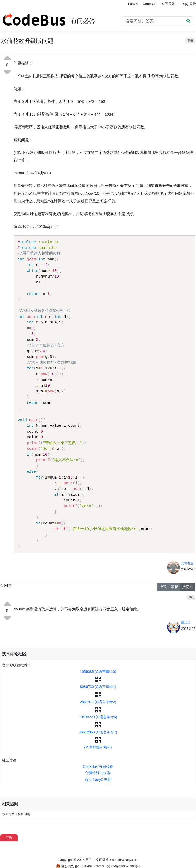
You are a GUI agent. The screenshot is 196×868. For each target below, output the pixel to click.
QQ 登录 (190, 4)
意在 (89, 860)
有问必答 (168, 4)
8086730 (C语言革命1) (98, 687)
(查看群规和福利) (98, 747)
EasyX (133, 4)
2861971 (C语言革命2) (98, 702)
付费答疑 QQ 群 (98, 773)
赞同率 (188, 587)
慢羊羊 (186, 623)
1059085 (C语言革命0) (98, 672)
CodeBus (149, 4)
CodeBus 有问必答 (98, 766)
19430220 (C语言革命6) (98, 717)
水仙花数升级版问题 (16, 814)
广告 (9, 838)
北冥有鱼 (187, 563)
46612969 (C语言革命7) (98, 732)
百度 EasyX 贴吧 (98, 779)
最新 (174, 587)
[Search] (158, 21)
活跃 (163, 587)
